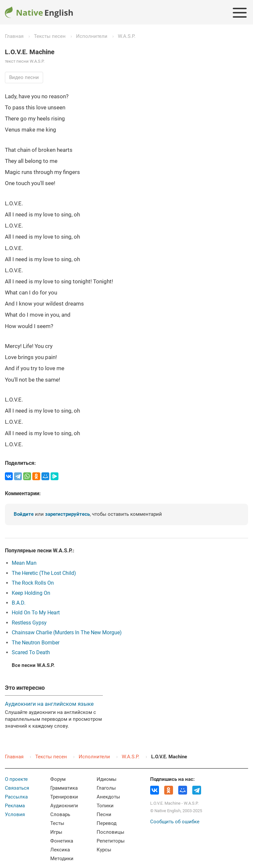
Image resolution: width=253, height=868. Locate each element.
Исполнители (92, 36)
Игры (56, 832)
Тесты (57, 823)
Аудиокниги (64, 806)
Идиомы (107, 779)
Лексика (60, 850)
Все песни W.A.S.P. (33, 665)
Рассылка (16, 797)
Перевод (107, 823)
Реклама (15, 806)
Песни (104, 814)
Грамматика (64, 788)
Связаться (17, 788)
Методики (62, 859)
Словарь (60, 814)
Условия (15, 814)
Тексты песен (50, 36)
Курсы (104, 850)
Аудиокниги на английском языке (49, 704)
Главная (14, 36)
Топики (105, 806)
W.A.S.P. (127, 36)
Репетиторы (111, 841)
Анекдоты (108, 797)
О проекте (16, 779)
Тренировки (64, 797)
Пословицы (111, 832)
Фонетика (62, 841)
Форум (58, 779)
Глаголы (106, 788)
